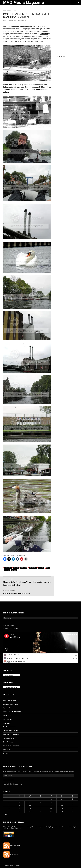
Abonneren (9, 780)
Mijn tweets (61, 56)
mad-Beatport (8, 719)
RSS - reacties (11, 854)
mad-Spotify (7, 723)
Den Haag (8, 568)
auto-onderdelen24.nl (10, 700)
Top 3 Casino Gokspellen (11, 746)
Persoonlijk (13, 11)
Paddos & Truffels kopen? (11, 734)
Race (48, 568)
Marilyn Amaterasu (9, 727)
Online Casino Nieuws (10, 731)
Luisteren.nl (7, 715)
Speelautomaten (8, 738)
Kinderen (24, 568)
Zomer (14, 570)
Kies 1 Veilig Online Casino (12, 712)
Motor (41, 568)
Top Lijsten (7, 749)
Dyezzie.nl (6, 708)
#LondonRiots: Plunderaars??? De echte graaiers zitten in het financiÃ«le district (27, 582)
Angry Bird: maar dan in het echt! (27, 592)
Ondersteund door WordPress (12, 865)
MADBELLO (23, 21)
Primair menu (78, 3)
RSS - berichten (12, 846)
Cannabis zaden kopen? (11, 704)
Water (7, 570)
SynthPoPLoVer (8, 742)
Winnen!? (6, 753)
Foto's (5, 11)
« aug (5, 814)
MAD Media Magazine (24, 3)
